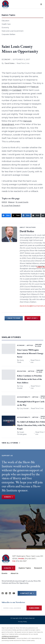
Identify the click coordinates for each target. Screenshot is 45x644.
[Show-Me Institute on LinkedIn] (10, 593)
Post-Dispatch (20, 87)
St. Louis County (22, 202)
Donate (8, 497)
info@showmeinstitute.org (10, 636)
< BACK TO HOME (14, 318)
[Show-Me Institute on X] (6, 593)
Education (6, 21)
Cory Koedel (24, 408)
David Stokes (10, 63)
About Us (14, 573)
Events (4, 573)
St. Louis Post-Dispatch (11, 206)
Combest (17, 90)
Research (38, 568)
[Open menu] (41, 4)
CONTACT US (27, 593)
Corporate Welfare (8, 34)
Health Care (6, 24)
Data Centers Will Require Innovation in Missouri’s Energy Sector (30, 353)
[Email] (36, 215)
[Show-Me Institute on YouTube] (14, 593)
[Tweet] (16, 215)
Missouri (11, 202)
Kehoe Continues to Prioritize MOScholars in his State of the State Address (30, 379)
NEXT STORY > (32, 318)
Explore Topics (25, 568)
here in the (7, 87)
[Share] (6, 215)
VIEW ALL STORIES (11, 443)
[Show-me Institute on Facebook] (3, 593)
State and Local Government (13, 31)
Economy (5, 28)
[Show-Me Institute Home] (5, 4)
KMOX (4, 202)
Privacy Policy (23, 622)
